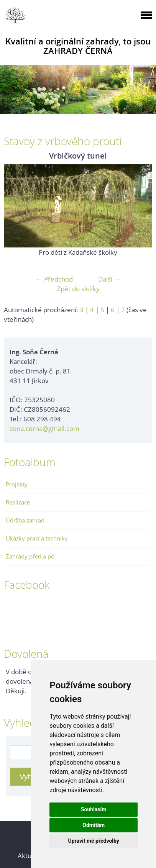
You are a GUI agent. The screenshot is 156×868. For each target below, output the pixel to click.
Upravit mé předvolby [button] (94, 841)
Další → (109, 279)
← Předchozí (55, 279)
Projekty (17, 484)
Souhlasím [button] (94, 809)
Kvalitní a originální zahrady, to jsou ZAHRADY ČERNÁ (78, 46)
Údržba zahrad (25, 520)
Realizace (18, 502)
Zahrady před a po (30, 556)
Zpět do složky (78, 289)
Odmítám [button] (94, 825)
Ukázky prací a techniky (37, 538)
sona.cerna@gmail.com (44, 428)
